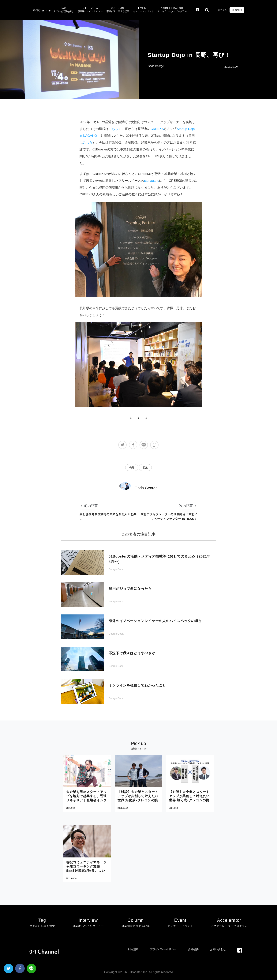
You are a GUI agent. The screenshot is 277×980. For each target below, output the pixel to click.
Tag (64, 10)
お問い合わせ (218, 949)
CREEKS (157, 129)
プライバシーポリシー (163, 949)
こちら (113, 129)
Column (118, 10)
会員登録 (237, 10)
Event (143, 10)
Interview (90, 10)
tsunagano (152, 181)
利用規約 (133, 949)
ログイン (222, 10)
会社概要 (193, 949)
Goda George (156, 66)
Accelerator (172, 10)
